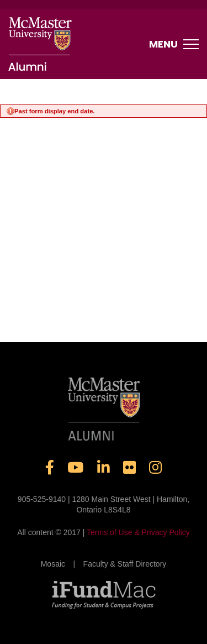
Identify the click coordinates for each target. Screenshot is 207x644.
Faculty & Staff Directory (125, 564)
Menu (174, 44)
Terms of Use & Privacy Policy (138, 532)
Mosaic (53, 564)
